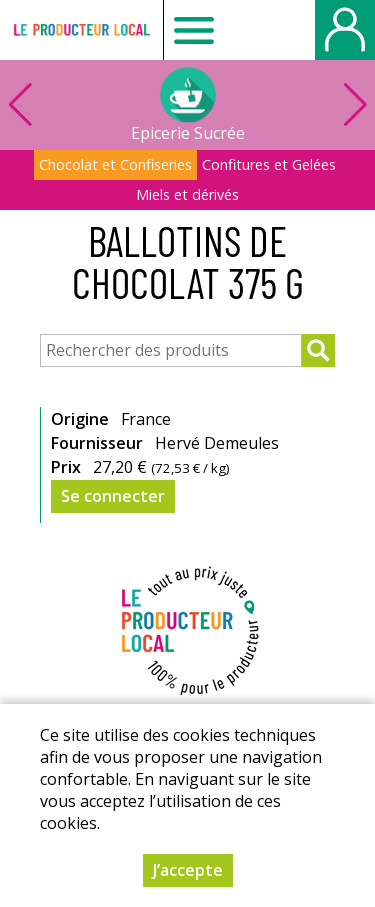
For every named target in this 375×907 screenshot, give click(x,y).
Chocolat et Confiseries (115, 164)
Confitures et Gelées (269, 164)
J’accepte (188, 870)
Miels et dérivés (187, 194)
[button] (355, 105)
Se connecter (113, 496)
